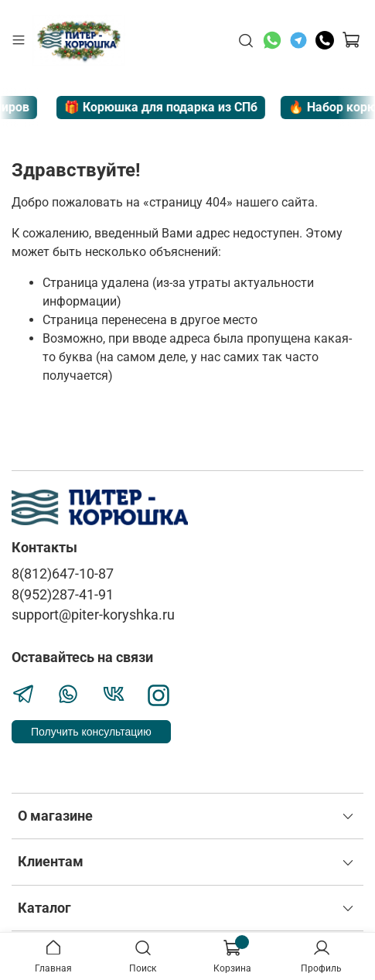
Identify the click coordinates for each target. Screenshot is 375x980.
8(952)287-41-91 (63, 595)
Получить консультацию (91, 732)
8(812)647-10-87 (63, 574)
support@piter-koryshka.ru (93, 615)
